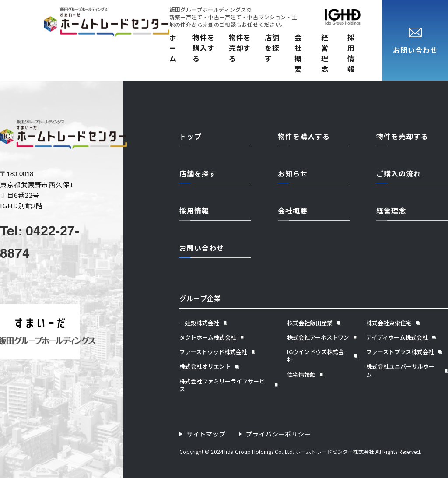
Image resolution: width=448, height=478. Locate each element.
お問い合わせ (202, 248)
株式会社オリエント (205, 366)
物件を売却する (240, 48)
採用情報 (351, 53)
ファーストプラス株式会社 (400, 352)
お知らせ (293, 173)
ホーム (173, 48)
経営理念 (325, 53)
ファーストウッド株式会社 (213, 352)
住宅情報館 (301, 375)
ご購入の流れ (399, 173)
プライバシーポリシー (279, 434)
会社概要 (298, 53)
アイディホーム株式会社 (397, 337)
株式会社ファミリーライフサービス (222, 385)
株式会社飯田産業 (310, 323)
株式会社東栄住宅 (389, 323)
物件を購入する (204, 48)
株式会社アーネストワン (318, 337)
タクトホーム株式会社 (208, 337)
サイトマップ (206, 434)
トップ (191, 136)
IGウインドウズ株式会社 (315, 356)
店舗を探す (272, 48)
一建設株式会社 (199, 323)
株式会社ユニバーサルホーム (400, 370)
